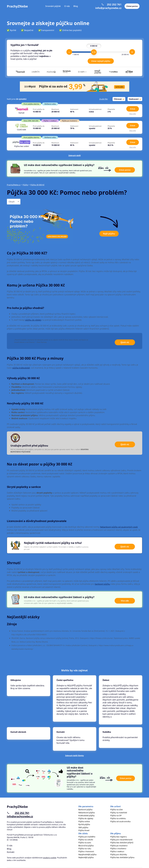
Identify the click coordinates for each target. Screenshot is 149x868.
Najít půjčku (109, 234)
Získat (133, 109)
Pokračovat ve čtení (29, 686)
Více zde (125, 601)
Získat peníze (132, 6)
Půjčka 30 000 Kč (37, 185)
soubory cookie (50, 858)
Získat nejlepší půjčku (101, 61)
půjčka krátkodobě (21, 368)
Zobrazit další (75, 155)
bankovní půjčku (102, 584)
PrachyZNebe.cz (14, 185)
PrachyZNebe (17, 6)
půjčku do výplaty (33, 320)
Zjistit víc (125, 342)
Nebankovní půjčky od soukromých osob (119, 527)
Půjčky (25, 185)
